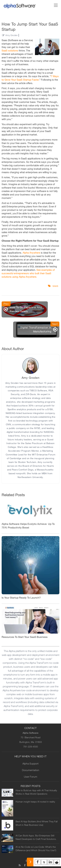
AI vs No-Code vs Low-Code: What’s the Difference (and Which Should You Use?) (36, 849)
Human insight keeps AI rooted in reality (35, 802)
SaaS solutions (10, 51)
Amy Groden (12, 35)
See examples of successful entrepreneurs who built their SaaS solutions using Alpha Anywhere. (28, 273)
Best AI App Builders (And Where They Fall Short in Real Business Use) (37, 823)
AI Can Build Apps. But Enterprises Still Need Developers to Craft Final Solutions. (36, 837)
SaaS (55, 286)
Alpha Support (30, 764)
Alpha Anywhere (31, 253)
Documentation (31, 770)
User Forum (30, 777)
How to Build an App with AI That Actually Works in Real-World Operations (36, 792)
